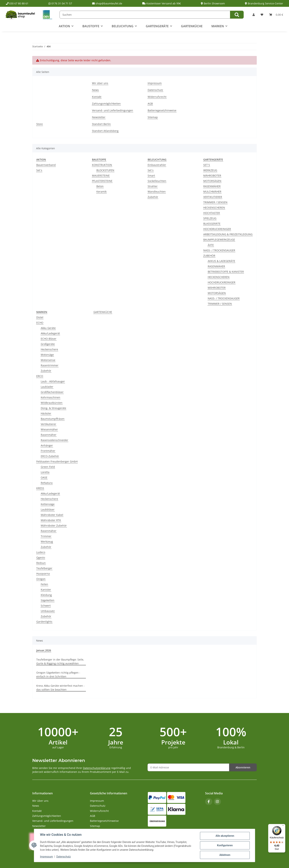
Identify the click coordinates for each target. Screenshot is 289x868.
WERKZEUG (210, 170)
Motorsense (48, 360)
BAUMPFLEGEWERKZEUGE (219, 240)
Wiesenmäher (49, 429)
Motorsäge (47, 355)
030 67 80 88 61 (17, 3)
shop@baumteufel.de (107, 3)
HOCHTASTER (212, 213)
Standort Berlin (101, 124)
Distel (40, 317)
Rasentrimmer (50, 365)
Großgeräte (48, 344)
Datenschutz (64, 857)
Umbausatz (48, 611)
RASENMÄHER (212, 186)
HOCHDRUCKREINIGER (217, 229)
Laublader (47, 387)
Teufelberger (44, 568)
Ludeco (41, 552)
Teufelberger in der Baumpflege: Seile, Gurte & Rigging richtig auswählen (60, 661)
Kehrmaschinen (51, 397)
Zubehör (153, 197)
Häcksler (46, 413)
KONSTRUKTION (102, 165)
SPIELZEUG (210, 218)
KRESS (40, 488)
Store (40, 124)
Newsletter (99, 117)
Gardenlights (44, 622)
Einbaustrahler (157, 165)
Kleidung (46, 595)
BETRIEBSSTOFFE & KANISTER (226, 272)
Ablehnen (225, 855)
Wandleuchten (157, 192)
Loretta (45, 472)
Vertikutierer (48, 424)
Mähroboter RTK (51, 520)
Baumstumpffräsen (53, 419)
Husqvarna (43, 574)
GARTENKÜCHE (103, 312)
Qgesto (41, 558)
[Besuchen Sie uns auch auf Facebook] (209, 802)
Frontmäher (48, 451)
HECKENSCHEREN (214, 208)
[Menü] (283, 826)
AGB (150, 104)
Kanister (46, 590)
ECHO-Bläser (49, 339)
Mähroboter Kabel (52, 515)
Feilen (44, 584)
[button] (254, 15)
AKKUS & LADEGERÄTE (221, 261)
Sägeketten (48, 600)
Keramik (101, 192)
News (95, 90)
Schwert (46, 606)
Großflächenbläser (52, 392)
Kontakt (97, 97)
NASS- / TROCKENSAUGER (219, 250)
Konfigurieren (225, 845)
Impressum (46, 857)
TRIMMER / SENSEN (215, 202)
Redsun (41, 563)
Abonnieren (243, 767)
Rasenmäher (49, 435)
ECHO (40, 323)
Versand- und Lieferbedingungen (113, 110)
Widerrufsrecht (157, 97)
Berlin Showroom (213, 3)
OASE (44, 477)
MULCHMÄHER (212, 192)
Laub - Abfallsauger (53, 381)
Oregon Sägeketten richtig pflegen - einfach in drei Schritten (58, 675)
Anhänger (47, 445)
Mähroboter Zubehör (54, 525)
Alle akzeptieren (225, 836)
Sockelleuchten (157, 181)
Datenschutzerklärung (97, 768)
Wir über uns (100, 83)
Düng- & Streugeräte (53, 408)
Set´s (39, 170)
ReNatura (47, 483)
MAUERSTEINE (101, 176)
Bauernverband (46, 165)
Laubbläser (48, 509)
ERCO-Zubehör (50, 456)
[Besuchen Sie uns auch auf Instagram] (217, 802)
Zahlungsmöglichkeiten (106, 104)
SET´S (207, 165)
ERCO (40, 376)
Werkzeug (47, 542)
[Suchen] (145, 15)
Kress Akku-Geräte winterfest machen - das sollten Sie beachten (60, 688)
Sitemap (153, 117)
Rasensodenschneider (54, 440)
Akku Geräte (48, 328)
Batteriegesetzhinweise (162, 110)
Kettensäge (48, 504)
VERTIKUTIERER (213, 197)
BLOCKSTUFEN (105, 170)
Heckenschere (49, 349)
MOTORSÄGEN (212, 181)
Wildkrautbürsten (52, 403)
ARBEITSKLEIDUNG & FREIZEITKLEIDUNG (228, 234)
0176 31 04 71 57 (60, 3)
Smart (151, 176)
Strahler (153, 186)
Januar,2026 (44, 650)
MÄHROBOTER (212, 176)
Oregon (41, 579)
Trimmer (46, 536)
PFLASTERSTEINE (102, 181)
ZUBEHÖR (209, 256)
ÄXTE (211, 245)
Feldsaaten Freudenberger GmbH (57, 461)
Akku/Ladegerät (50, 333)
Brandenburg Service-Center (264, 3)
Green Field (48, 467)
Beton (100, 186)
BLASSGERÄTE (212, 224)
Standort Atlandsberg (105, 131)
